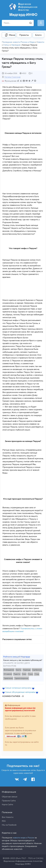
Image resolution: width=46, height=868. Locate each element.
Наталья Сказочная (13, 77)
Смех (24, 674)
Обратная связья (10, 797)
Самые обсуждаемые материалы (20, 692)
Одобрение (37, 670)
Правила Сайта (9, 801)
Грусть (18, 670)
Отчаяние (8, 674)
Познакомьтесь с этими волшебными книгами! (22, 630)
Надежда (27, 670)
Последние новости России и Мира (18, 42)
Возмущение (9, 670)
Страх (30, 674)
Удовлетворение (21, 678)
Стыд (37, 674)
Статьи (6, 45)
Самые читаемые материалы (18, 688)
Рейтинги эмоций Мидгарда (17, 657)
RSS (4, 821)
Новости (40, 42)
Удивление (8, 678)
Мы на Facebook (9, 825)
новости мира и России (23, 838)
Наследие (16, 45)
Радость (17, 674)
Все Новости (8, 817)
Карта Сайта (7, 805)
